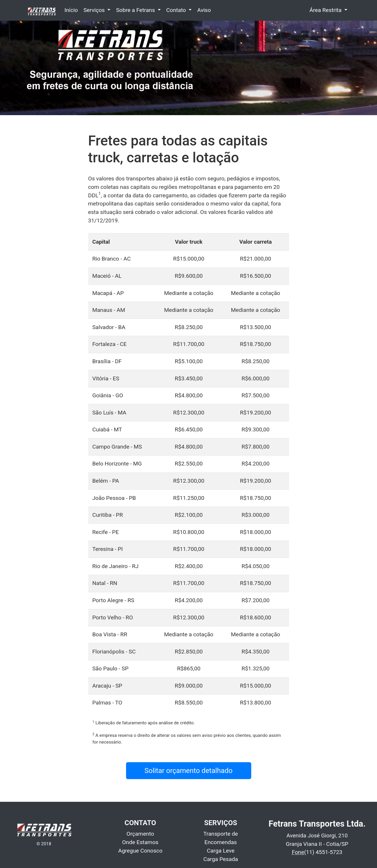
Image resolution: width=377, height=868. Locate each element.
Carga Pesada (221, 859)
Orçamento (140, 834)
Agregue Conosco (140, 851)
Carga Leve (221, 851)
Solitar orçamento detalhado (188, 771)
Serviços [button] (95, 10)
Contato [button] (177, 10)
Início (71, 10)
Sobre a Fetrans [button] (136, 10)
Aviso (204, 10)
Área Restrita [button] (326, 10)
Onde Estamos (140, 842)
